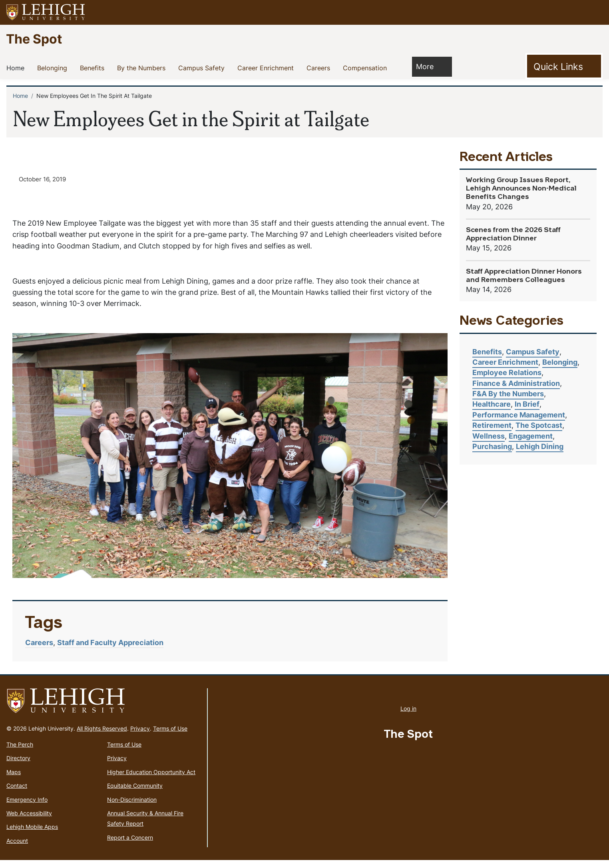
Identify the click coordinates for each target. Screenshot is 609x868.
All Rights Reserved (102, 736)
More (429, 66)
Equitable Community (135, 794)
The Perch (20, 752)
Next (425, 470)
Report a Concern (130, 845)
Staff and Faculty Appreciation (110, 651)
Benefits (94, 68)
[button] (595, 12)
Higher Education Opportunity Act (151, 780)
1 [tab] (178, 576)
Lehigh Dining (540, 446)
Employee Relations (507, 372)
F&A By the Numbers (508, 394)
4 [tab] (226, 576)
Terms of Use (170, 736)
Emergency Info (27, 807)
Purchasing (492, 446)
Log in (408, 716)
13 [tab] (370, 576)
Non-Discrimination (132, 807)
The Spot (34, 39)
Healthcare (492, 404)
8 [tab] (290, 576)
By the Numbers (143, 68)
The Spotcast (539, 425)
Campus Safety (203, 68)
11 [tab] (338, 576)
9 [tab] (306, 576)
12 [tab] (354, 576)
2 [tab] (194, 576)
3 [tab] (210, 576)
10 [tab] (322, 576)
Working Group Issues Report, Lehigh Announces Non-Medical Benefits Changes (521, 189)
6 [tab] (258, 576)
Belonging (54, 68)
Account (17, 849)
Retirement (492, 425)
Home (17, 68)
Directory (18, 766)
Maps (14, 780)
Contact (17, 794)
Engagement (531, 436)
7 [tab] (274, 576)
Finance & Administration (516, 383)
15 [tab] (402, 576)
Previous (35, 470)
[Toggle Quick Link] (564, 66)
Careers (320, 68)
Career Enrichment (267, 68)
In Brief (527, 404)
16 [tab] (418, 576)
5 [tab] (242, 576)
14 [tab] (386, 576)
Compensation (366, 68)
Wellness (489, 436)
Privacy (140, 736)
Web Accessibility (29, 821)
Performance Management (519, 415)
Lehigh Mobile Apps (32, 835)
